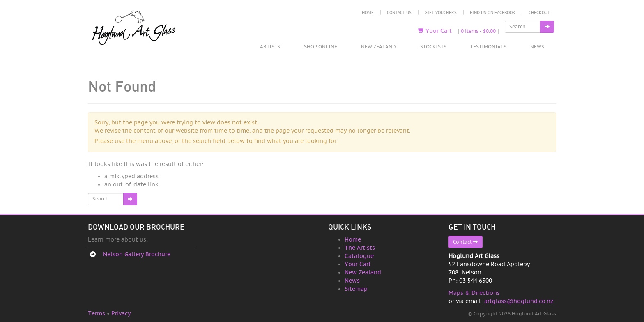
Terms (97, 314)
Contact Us (399, 13)
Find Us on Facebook (493, 13)
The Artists (360, 248)
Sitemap (356, 289)
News (537, 47)
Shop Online (321, 47)
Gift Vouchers (441, 13)
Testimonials (488, 47)
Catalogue (359, 256)
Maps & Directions (474, 293)
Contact (466, 242)
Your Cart (435, 31)
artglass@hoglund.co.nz (519, 301)
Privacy (121, 314)
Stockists (433, 47)
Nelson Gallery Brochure (137, 254)
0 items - (478, 31)
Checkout (539, 13)
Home (368, 13)
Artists (270, 47)
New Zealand (378, 47)
